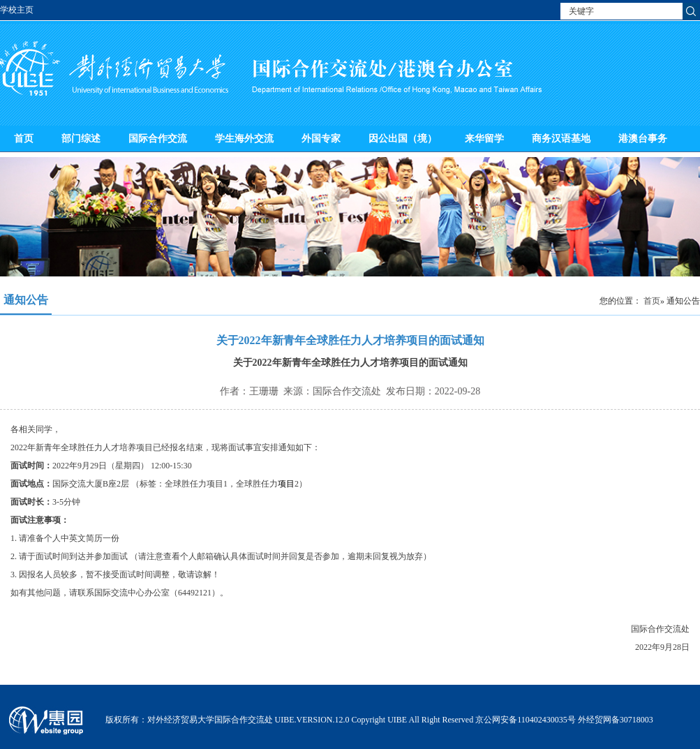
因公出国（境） (403, 139)
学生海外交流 (244, 139)
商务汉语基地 (561, 139)
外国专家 (321, 139)
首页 (24, 139)
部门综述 (81, 139)
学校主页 (17, 10)
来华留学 (484, 139)
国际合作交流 (158, 139)
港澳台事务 (643, 139)
